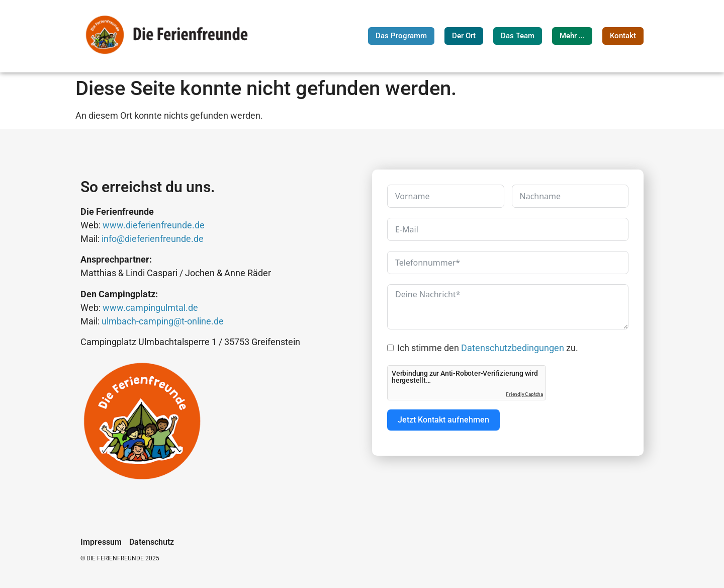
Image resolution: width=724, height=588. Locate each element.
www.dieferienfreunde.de (154, 225)
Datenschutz (152, 542)
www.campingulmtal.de (150, 308)
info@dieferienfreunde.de (153, 239)
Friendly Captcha (524, 394)
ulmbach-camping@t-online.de (163, 321)
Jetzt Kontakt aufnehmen (443, 420)
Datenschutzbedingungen (513, 348)
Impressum (101, 542)
